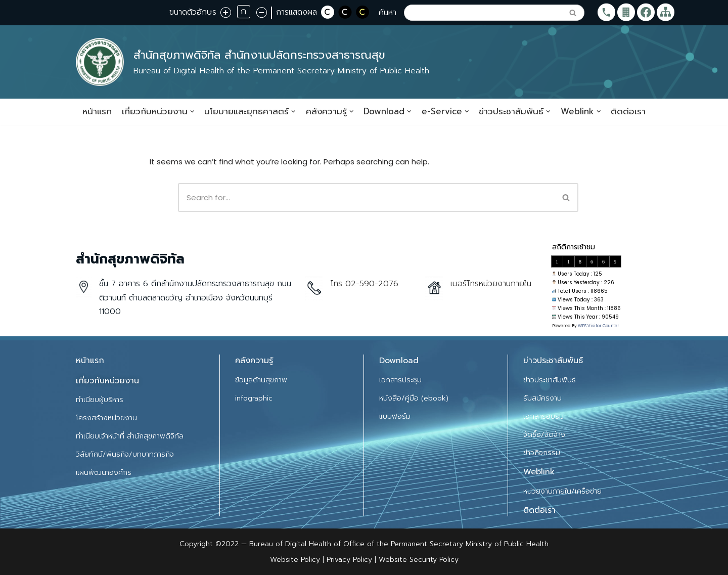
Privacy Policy (348, 560)
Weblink (539, 472)
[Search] (483, 13)
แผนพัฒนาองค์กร (104, 473)
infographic (254, 398)
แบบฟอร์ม (395, 416)
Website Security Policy (419, 560)
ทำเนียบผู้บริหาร (100, 400)
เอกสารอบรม (543, 416)
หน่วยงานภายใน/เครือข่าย (562, 491)
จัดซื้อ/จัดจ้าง (544, 435)
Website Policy (296, 560)
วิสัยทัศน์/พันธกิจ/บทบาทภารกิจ (125, 454)
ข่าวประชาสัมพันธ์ (550, 380)
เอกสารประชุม (400, 380)
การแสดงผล (297, 12)
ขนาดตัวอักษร (193, 12)
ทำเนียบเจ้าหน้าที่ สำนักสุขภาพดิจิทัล (130, 436)
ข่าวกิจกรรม (542, 453)
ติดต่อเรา (628, 111)
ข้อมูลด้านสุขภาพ (261, 380)
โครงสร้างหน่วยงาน (106, 418)
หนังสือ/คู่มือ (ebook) (414, 398)
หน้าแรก (97, 111)
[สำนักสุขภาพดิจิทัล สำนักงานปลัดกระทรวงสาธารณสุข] (253, 62)
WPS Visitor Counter (599, 326)
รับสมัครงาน (542, 398)
